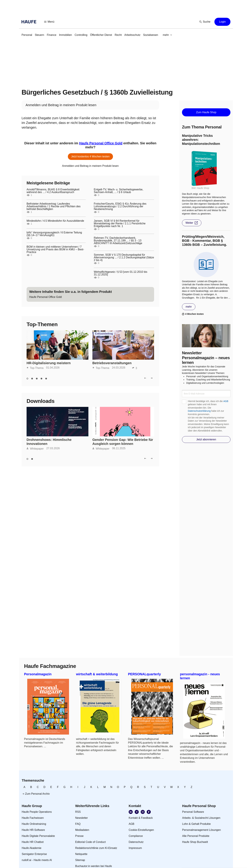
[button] (49, 22)
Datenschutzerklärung (199, 411)
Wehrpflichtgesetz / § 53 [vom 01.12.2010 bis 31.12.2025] (120, 273)
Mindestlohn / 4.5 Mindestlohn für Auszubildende (55, 221)
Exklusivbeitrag (104, 334)
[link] (27, 35)
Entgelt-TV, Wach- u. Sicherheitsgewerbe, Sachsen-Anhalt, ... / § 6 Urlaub (118, 191)
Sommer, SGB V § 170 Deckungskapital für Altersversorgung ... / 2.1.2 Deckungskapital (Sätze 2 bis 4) (124, 258)
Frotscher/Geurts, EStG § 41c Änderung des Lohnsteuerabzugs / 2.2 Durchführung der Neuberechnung (120, 206)
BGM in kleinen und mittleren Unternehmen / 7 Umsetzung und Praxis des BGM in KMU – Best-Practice (55, 249)
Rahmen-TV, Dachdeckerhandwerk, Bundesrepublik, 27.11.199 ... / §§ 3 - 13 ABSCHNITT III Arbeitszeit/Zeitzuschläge (118, 241)
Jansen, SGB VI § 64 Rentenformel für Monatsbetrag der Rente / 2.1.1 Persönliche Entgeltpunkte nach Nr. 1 (120, 224)
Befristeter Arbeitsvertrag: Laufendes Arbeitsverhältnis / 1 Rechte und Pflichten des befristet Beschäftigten (54, 206)
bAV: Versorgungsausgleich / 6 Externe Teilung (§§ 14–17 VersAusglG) (54, 234)
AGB (226, 401)
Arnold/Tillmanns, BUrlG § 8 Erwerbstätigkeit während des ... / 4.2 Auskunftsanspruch (53, 191)
